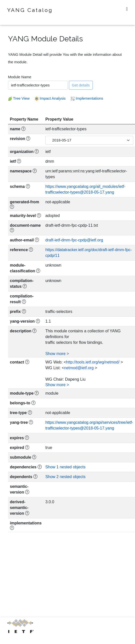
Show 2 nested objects (66, 477)
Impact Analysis (50, 98)
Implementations (87, 98)
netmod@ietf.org (79, 368)
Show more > (57, 354)
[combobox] (38, 85)
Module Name (20, 77)
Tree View (19, 98)
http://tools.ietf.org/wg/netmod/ (93, 362)
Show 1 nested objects (66, 467)
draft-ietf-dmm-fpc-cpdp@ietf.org (74, 240)
